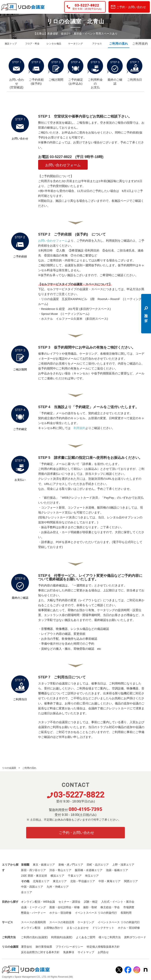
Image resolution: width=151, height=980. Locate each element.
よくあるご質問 (86, 937)
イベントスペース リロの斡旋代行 (96, 913)
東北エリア (60, 881)
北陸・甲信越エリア (83, 881)
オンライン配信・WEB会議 (38, 902)
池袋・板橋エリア (117, 870)
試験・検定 (91, 902)
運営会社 (27, 947)
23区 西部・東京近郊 (34, 876)
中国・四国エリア (32, 887)
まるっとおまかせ (78, 928)
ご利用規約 (140, 44)
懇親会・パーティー (33, 913)
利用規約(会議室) (62, 937)
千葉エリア (75, 876)
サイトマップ (86, 952)
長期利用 (126, 913)
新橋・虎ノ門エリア (71, 865)
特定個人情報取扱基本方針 (103, 947)
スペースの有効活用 (62, 922)
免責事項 (69, 952)
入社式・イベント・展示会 (118, 902)
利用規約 (79, 428)
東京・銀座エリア (44, 865)
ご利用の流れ (119, 44)
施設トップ (11, 44)
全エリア (27, 892)
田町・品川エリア (98, 865)
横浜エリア (57, 876)
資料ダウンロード (135, 937)
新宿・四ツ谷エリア (33, 870)
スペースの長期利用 (33, 922)
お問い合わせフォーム (63, 165)
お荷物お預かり (53, 928)
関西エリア (131, 881)
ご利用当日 (134, 70)
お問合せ (103, 952)
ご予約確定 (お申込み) (75, 72)
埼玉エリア (92, 876)
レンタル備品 (54, 44)
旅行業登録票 (44, 947)
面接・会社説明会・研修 (64, 907)
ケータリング (75, 44)
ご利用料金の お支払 (95, 73)
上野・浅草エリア (123, 865)
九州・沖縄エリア (58, 887)
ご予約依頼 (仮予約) (36, 72)
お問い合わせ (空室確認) (17, 73)
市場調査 (129, 907)
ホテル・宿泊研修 (60, 913)
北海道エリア (41, 881)
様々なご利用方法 (110, 937)
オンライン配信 (31, 928)
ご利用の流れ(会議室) (34, 937)
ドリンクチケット (103, 928)
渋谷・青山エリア (60, 870)
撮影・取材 (90, 907)
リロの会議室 (9, 768)
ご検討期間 (56, 70)
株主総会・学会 (110, 907)
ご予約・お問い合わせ (131, 7)
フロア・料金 (32, 44)
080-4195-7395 (85, 809)
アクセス (97, 44)
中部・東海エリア (110, 881)
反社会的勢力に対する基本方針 (40, 952)
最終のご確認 (115, 72)
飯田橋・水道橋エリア (89, 870)
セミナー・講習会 (69, 902)
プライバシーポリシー (69, 947)
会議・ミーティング (33, 907)
